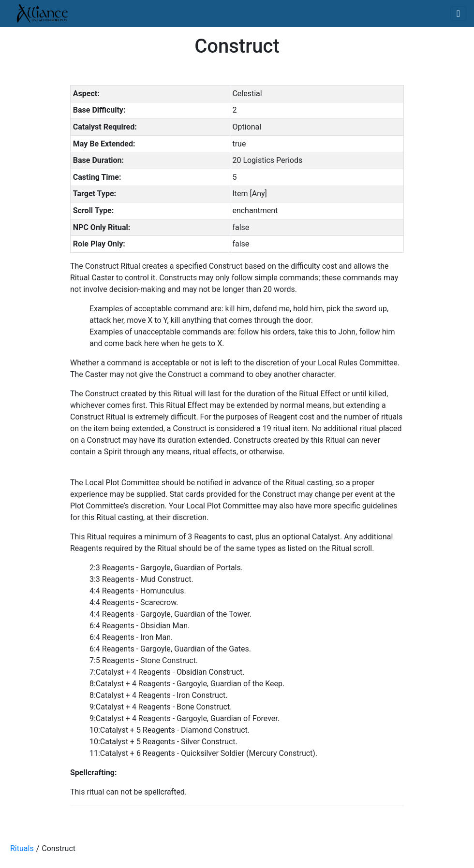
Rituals (22, 848)
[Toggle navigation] (458, 14)
